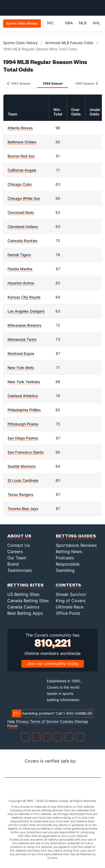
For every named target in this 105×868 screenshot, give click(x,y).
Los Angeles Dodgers (26, 311)
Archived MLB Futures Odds (69, 43)
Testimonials (20, 570)
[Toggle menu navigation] (98, 8)
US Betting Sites (23, 594)
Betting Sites (26, 585)
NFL (53, 23)
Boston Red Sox (21, 156)
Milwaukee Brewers (24, 325)
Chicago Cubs (20, 184)
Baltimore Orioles (22, 142)
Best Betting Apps (25, 613)
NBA (69, 23)
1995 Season (87, 83)
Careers (15, 552)
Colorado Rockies (23, 241)
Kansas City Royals (24, 297)
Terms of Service (44, 722)
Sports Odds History (20, 43)
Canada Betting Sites (28, 601)
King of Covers (71, 601)
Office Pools (68, 613)
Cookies (66, 722)
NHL (97, 23)
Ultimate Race (70, 607)
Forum (13, 726)
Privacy (23, 722)
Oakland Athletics (23, 396)
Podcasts (65, 558)
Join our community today (53, 664)
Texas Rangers (20, 494)
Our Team (17, 558)
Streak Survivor (71, 594)
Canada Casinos (23, 607)
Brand (13, 564)
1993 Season (19, 83)
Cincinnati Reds (21, 212)
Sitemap (81, 722)
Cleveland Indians (23, 227)
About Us (19, 536)
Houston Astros (21, 283)
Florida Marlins (20, 269)
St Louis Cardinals (23, 480)
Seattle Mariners (22, 466)
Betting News (69, 552)
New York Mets (21, 368)
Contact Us (18, 545)
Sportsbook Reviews (76, 545)
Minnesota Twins (22, 339)
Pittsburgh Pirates (23, 424)
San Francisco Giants (26, 452)
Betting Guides (76, 536)
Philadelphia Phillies (24, 410)
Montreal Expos (21, 353)
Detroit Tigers (19, 255)
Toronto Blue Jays (23, 509)
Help (11, 722)
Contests (69, 585)
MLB (83, 23)
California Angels (22, 170)
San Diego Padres (23, 438)
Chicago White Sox (24, 198)
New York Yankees (24, 382)
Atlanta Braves (20, 128)
